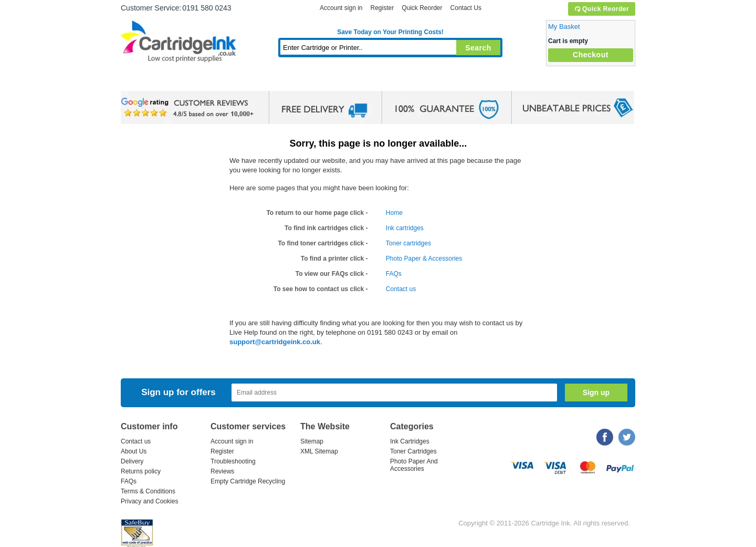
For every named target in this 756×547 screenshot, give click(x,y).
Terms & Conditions (148, 491)
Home (142, 81)
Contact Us (466, 8)
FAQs (394, 274)
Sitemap (312, 441)
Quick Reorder (601, 9)
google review (189, 108)
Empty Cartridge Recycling (248, 481)
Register (382, 8)
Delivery (132, 461)
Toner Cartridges (281, 81)
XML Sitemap (319, 451)
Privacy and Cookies (149, 501)
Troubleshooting (233, 461)
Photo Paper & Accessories (424, 259)
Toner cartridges (408, 243)
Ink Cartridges (201, 81)
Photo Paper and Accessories (393, 81)
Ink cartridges (405, 228)
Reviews (222, 471)
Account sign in (341, 8)
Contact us (401, 289)
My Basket (564, 27)
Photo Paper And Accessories (414, 465)
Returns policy (141, 471)
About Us (134, 451)
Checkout (591, 55)
